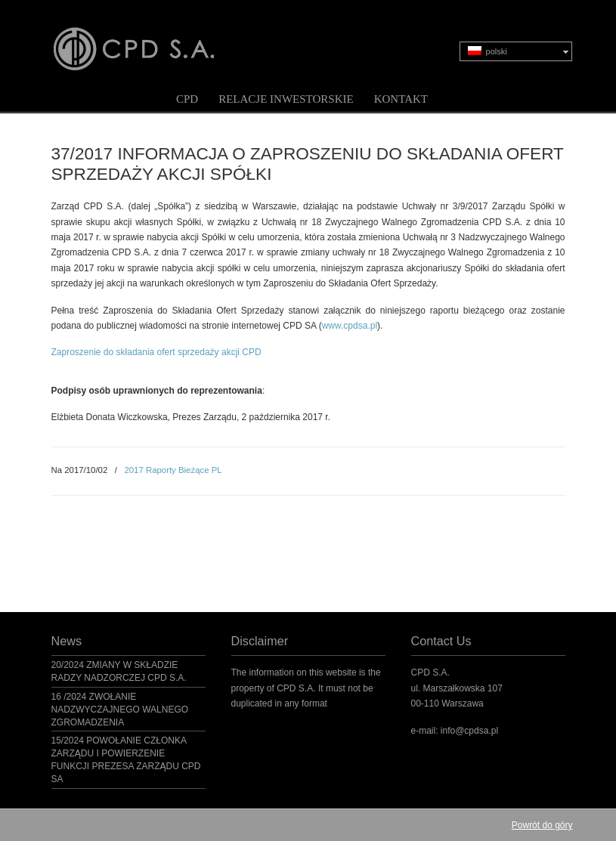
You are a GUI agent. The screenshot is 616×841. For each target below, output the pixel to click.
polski (488, 51)
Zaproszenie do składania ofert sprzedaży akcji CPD (156, 352)
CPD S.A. (152, 39)
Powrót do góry (542, 825)
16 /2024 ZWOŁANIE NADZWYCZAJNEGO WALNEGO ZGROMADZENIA (120, 710)
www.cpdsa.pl (350, 326)
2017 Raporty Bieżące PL (173, 470)
